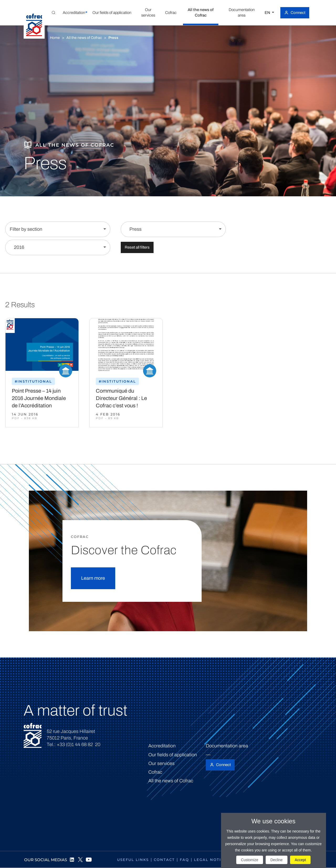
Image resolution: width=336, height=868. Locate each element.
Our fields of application (173, 755)
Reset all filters (137, 247)
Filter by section (26, 229)
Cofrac (155, 772)
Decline (277, 860)
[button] (74, 13)
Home (55, 38)
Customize (250, 860)
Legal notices (212, 860)
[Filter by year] (58, 247)
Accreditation (162, 746)
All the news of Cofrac (84, 38)
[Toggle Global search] (54, 13)
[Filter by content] (173, 229)
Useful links (133, 860)
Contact (164, 860)
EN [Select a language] (268, 13)
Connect (298, 13)
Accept (300, 860)
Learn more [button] (93, 578)
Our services (161, 763)
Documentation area (227, 746)
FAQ (184, 860)
